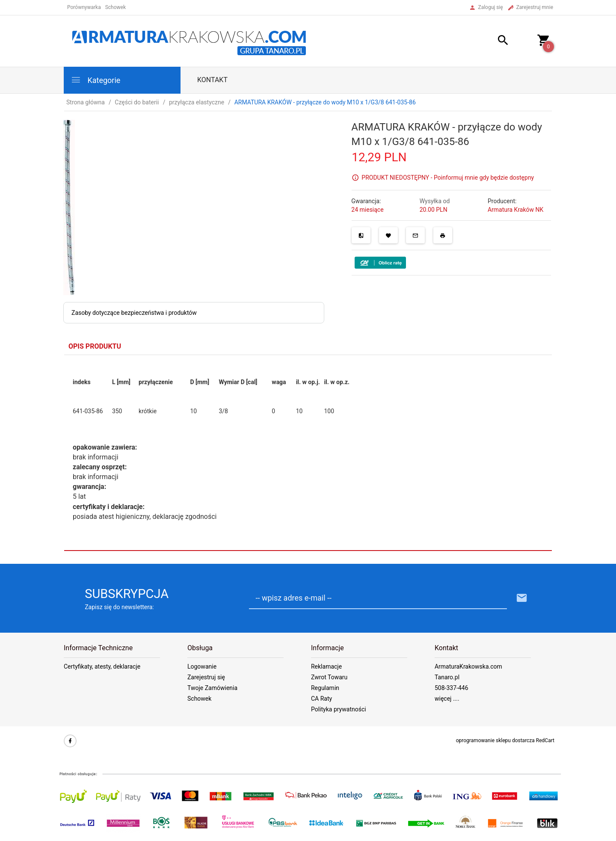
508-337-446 (452, 688)
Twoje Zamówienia (212, 688)
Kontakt (212, 80)
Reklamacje (326, 666)
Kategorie (95, 80)
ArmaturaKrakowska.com (468, 666)
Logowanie (202, 666)
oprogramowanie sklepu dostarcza (495, 740)
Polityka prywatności (339, 709)
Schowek (199, 699)
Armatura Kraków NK (515, 210)
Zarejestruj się (206, 677)
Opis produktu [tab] (95, 346)
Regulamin (325, 688)
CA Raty (321, 699)
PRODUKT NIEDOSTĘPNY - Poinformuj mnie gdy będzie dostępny (448, 178)
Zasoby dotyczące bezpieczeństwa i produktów (134, 313)
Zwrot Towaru (329, 677)
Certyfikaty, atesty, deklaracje (102, 666)
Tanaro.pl (447, 677)
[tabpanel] (308, 453)
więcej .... (447, 699)
